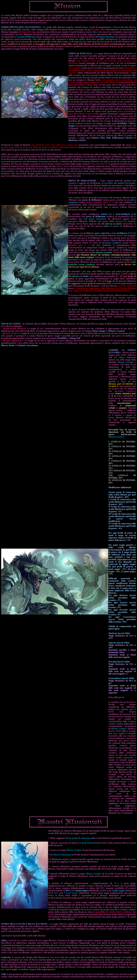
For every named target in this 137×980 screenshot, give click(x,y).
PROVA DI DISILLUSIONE (82, 181)
